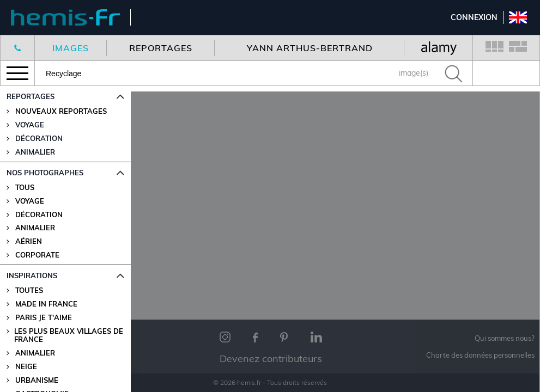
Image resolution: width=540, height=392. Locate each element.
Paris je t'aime (44, 318)
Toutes (29, 290)
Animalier (35, 228)
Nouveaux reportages (61, 111)
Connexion (474, 17)
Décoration (39, 215)
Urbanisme (37, 380)
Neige (26, 367)
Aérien (29, 241)
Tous (25, 188)
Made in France (46, 304)
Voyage (30, 201)
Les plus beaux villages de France (69, 335)
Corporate (37, 255)
